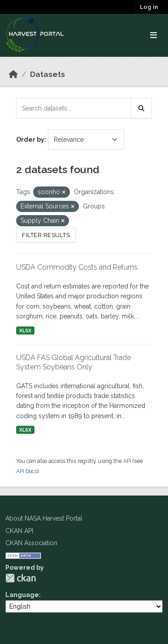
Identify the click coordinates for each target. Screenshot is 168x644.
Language (22, 595)
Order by (30, 140)
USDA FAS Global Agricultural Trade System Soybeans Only (73, 362)
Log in (149, 7)
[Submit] (142, 108)
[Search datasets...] (74, 108)
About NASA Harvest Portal (44, 518)
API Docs (27, 471)
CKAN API (19, 531)
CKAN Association (31, 543)
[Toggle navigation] (153, 36)
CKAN (21, 578)
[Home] (13, 74)
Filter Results (46, 235)
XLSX (25, 330)
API (127, 461)
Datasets (47, 74)
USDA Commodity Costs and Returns (77, 267)
